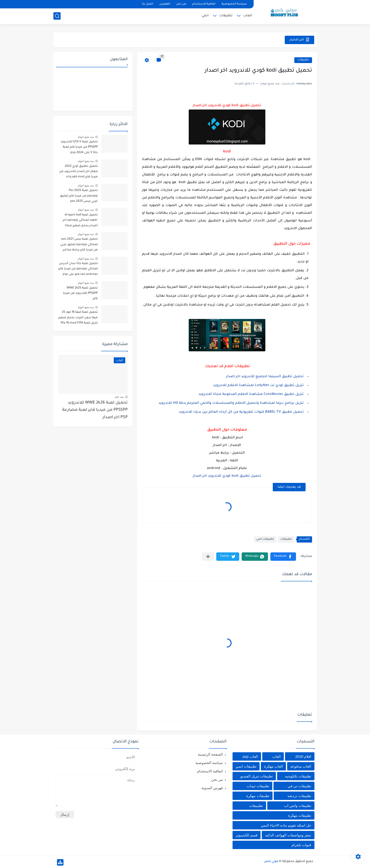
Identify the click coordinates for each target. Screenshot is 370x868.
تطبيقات (226, 16)
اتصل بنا (148, 4)
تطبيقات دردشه (299, 796)
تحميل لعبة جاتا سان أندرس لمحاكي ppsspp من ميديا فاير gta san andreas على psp (78, 269)
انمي (205, 16)
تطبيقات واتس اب (298, 806)
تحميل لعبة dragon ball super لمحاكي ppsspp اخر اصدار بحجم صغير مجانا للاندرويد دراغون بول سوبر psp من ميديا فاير (80, 221)
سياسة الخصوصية (234, 4)
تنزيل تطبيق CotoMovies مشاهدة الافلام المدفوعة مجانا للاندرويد (251, 394)
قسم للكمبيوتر (247, 835)
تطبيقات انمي (265, 539)
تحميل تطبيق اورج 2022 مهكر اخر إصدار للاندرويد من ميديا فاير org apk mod (78, 172)
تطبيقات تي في (299, 786)
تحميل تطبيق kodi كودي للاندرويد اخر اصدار (227, 476)
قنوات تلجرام (301, 845)
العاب (248, 16)
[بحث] (57, 16)
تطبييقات (256, 806)
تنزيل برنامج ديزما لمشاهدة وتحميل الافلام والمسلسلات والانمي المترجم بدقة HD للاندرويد (231, 403)
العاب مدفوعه (301, 766)
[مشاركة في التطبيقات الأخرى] (208, 557)
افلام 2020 (303, 756)
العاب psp (250, 756)
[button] (283, 557)
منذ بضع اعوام (86, 137)
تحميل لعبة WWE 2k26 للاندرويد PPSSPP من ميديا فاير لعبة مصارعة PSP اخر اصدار (95, 410)
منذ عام (119, 397)
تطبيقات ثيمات (258, 786)
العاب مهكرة (273, 766)
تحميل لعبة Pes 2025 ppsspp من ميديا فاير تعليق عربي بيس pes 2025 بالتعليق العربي (78, 197)
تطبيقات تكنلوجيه (298, 776)
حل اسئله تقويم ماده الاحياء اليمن (286, 825)
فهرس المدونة (212, 788)
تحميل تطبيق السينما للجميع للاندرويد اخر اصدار (265, 377)
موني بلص (271, 862)
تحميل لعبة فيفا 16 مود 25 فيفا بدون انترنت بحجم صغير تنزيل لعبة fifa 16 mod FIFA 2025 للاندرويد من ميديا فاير (78, 318)
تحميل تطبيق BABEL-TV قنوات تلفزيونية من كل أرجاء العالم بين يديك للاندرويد (241, 412)
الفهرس (165, 4)
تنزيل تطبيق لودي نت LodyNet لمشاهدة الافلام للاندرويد (258, 386)
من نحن (181, 4)
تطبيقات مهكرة (258, 796)
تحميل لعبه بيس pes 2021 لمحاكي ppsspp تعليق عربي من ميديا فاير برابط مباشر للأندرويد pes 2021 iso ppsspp (79, 245)
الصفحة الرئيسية (210, 754)
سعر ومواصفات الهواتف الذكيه (288, 835)
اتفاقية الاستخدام (204, 4)
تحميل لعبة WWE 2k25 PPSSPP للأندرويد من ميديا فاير (80, 293)
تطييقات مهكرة (300, 815)
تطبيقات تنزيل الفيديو (257, 776)
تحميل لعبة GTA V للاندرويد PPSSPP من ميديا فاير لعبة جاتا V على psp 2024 (79, 147)
